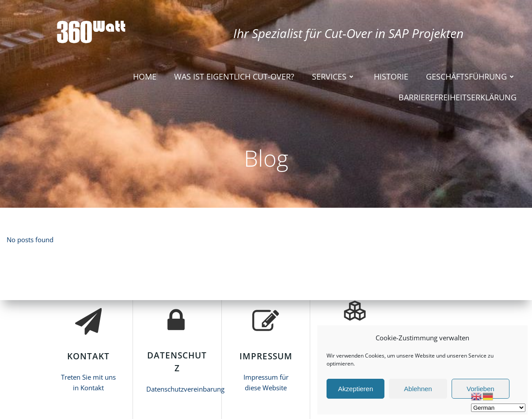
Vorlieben (481, 389)
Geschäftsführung (471, 76)
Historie (391, 76)
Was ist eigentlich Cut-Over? (234, 76)
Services (334, 76)
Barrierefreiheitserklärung (458, 97)
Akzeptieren (355, 389)
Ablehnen (418, 389)
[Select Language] (498, 408)
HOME (145, 76)
